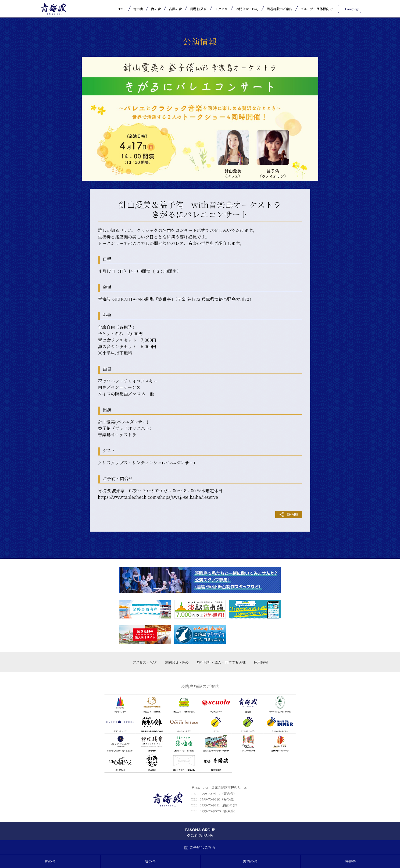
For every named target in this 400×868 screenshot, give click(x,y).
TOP (122, 9)
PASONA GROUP (200, 830)
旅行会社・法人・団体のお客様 (221, 662)
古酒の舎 (175, 9)
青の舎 (138, 9)
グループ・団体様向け (317, 9)
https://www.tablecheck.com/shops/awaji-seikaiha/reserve (158, 497)
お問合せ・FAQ (247, 9)
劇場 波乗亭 (198, 9)
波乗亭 (350, 862)
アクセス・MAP (145, 662)
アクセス (221, 9)
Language (352, 9)
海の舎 (156, 9)
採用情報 (261, 662)
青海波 (53, 9)
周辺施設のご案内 (280, 9)
